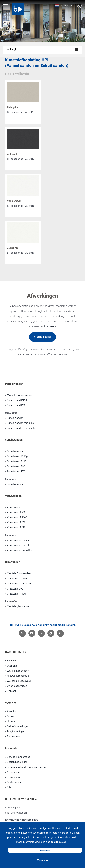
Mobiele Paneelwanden (20, 395)
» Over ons (11, 666)
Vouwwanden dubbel (19, 540)
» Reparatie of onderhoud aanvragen (25, 767)
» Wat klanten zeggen (17, 671)
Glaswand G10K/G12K (19, 584)
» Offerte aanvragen (16, 686)
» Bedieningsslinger (16, 762)
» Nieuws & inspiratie (17, 676)
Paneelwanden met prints (21, 428)
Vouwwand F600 (16, 512)
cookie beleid (58, 842)
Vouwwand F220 (16, 527)
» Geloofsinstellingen (17, 726)
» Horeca (10, 721)
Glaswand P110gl (17, 594)
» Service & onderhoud (18, 757)
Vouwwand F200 (16, 522)
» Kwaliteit (11, 661)
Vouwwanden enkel (18, 545)
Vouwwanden (15, 507)
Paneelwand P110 (17, 400)
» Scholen (11, 716)
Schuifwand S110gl (18, 456)
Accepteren (45, 850)
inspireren (50, 326)
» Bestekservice (14, 782)
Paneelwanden (15, 418)
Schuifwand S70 (16, 472)
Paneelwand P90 (16, 405)
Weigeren (42, 860)
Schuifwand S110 (17, 461)
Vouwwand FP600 (17, 517)
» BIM (8, 787)
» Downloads (12, 777)
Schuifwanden (15, 451)
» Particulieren (13, 737)
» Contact (11, 691)
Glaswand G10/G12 (18, 579)
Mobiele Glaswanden (19, 573)
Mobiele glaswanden (19, 606)
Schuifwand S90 (16, 466)
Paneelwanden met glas (20, 423)
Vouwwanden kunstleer (20, 550)
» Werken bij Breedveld (18, 681)
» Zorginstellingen (15, 731)
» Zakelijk (11, 711)
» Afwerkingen (13, 772)
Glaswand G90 (15, 589)
